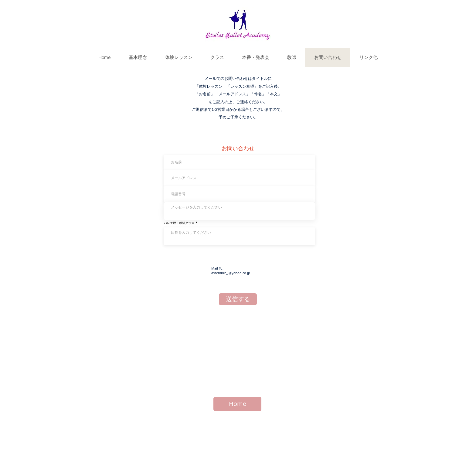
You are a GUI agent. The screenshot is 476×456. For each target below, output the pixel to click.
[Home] (237, 404)
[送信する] (238, 299)
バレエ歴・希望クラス (179, 223)
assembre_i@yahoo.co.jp (231, 273)
